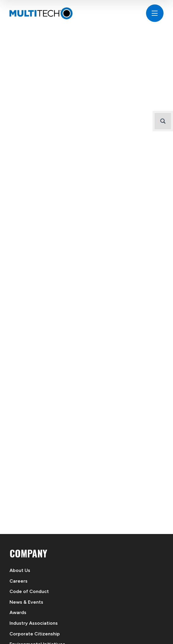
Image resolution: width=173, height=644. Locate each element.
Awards (18, 612)
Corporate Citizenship (35, 634)
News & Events (26, 602)
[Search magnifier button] (163, 121)
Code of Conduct (29, 591)
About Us (20, 570)
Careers (19, 581)
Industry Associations (34, 623)
